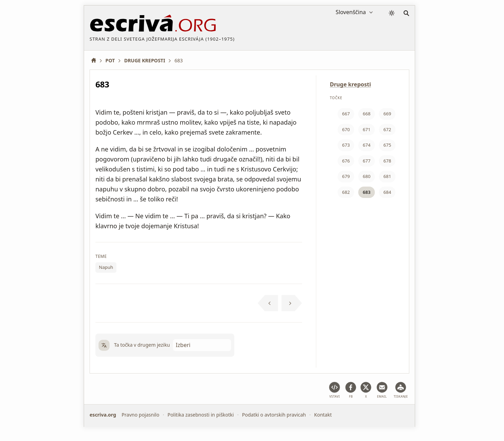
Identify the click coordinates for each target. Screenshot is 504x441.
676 (346, 161)
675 (387, 145)
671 (367, 129)
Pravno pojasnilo (140, 415)
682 (346, 192)
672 (387, 129)
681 (387, 176)
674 (367, 145)
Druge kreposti (351, 84)
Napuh (106, 267)
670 (346, 129)
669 (387, 114)
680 (367, 176)
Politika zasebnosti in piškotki (201, 415)
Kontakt (323, 415)
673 (346, 145)
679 (346, 176)
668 (367, 114)
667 (346, 114)
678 (387, 161)
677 (367, 161)
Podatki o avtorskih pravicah (274, 415)
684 (387, 192)
